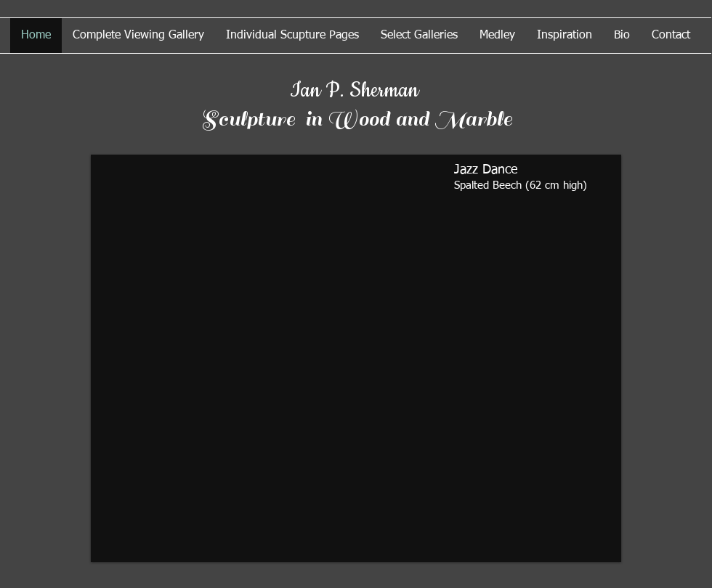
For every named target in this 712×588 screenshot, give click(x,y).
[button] (356, 358)
